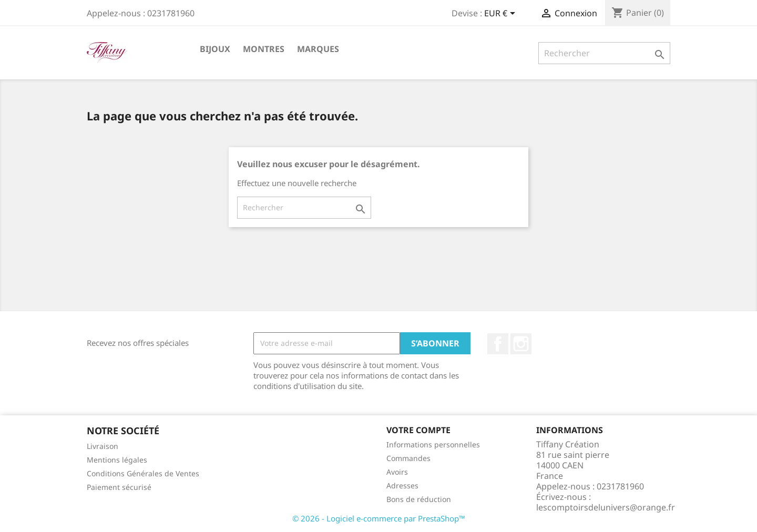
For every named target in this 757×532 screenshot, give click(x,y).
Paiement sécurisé (119, 487)
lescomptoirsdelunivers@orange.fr (606, 507)
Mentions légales (117, 460)
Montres (264, 49)
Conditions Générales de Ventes (143, 473)
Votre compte (418, 430)
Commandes (408, 458)
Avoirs (397, 472)
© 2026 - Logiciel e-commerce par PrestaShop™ (379, 518)
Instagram (521, 344)
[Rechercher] (604, 53)
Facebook (498, 344)
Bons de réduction (419, 499)
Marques (318, 49)
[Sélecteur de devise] (502, 14)
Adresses (402, 485)
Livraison (103, 446)
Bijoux (215, 49)
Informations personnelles (433, 444)
